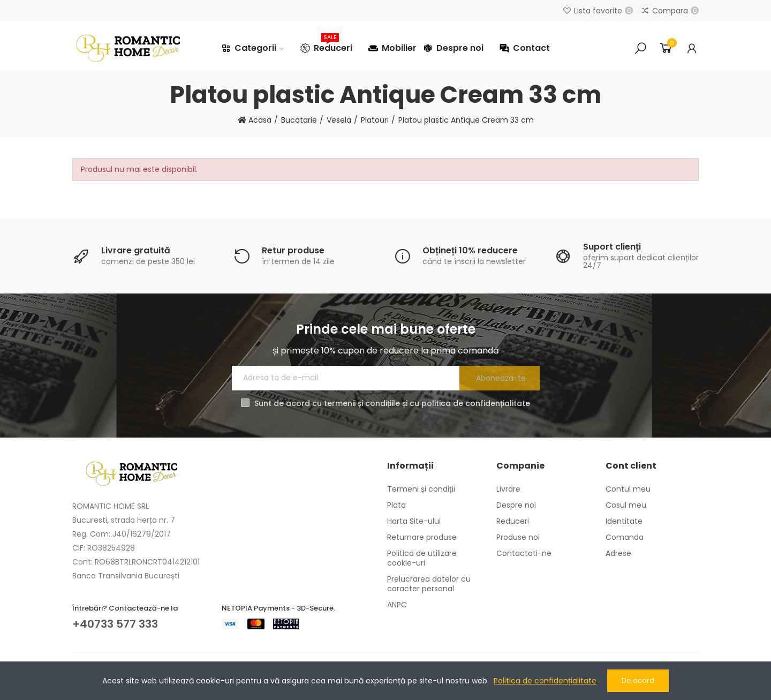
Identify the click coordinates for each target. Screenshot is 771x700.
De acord (638, 680)
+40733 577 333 (115, 624)
